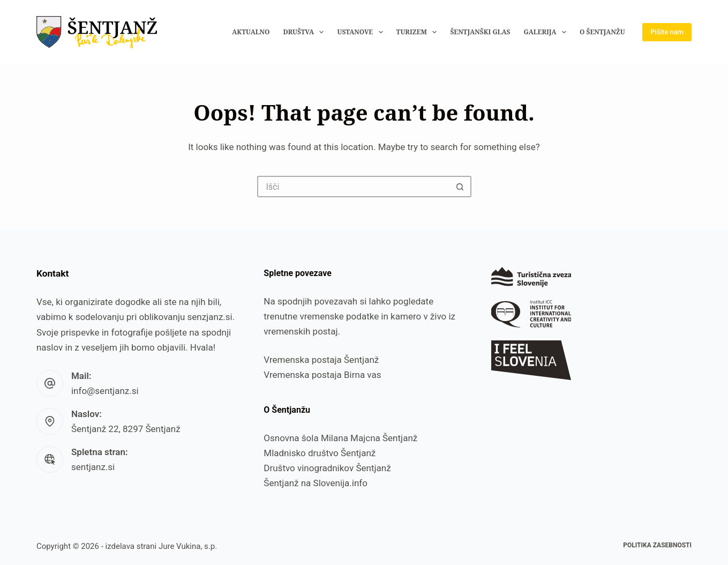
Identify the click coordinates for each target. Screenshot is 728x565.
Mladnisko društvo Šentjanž (320, 453)
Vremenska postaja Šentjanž (321, 360)
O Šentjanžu (602, 32)
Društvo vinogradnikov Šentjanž (327, 468)
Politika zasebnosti (657, 545)
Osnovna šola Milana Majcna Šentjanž (340, 438)
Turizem (419, 32)
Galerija (547, 32)
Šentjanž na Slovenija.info (316, 483)
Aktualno (251, 32)
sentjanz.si (93, 467)
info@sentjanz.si (105, 391)
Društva (305, 32)
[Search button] (461, 187)
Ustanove (362, 32)
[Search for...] (354, 187)
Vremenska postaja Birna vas (322, 375)
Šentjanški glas (480, 32)
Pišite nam (667, 32)
